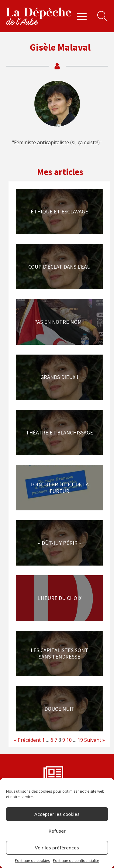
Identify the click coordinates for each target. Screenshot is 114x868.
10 (69, 740)
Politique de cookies (32, 861)
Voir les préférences (57, 848)
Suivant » (95, 740)
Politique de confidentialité (76, 861)
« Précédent (27, 740)
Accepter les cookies (57, 814)
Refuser (57, 831)
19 (80, 740)
